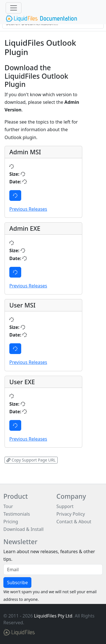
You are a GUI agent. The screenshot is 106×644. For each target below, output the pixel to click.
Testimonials (17, 514)
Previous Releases (28, 209)
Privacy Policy (71, 514)
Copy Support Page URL (31, 460)
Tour (8, 506)
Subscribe (17, 583)
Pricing (11, 522)
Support (65, 506)
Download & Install (23, 529)
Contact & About (74, 522)
